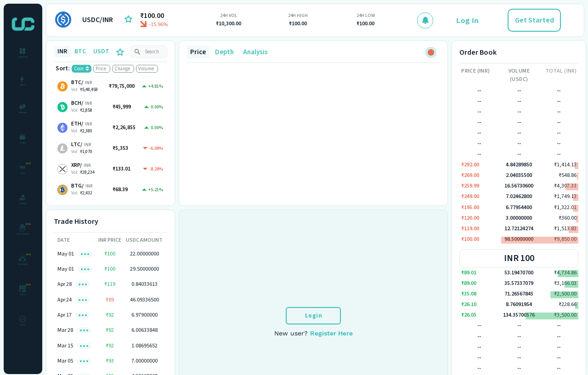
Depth (224, 52)
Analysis (255, 52)
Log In (467, 20)
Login (314, 316)
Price (198, 52)
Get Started (534, 20)
